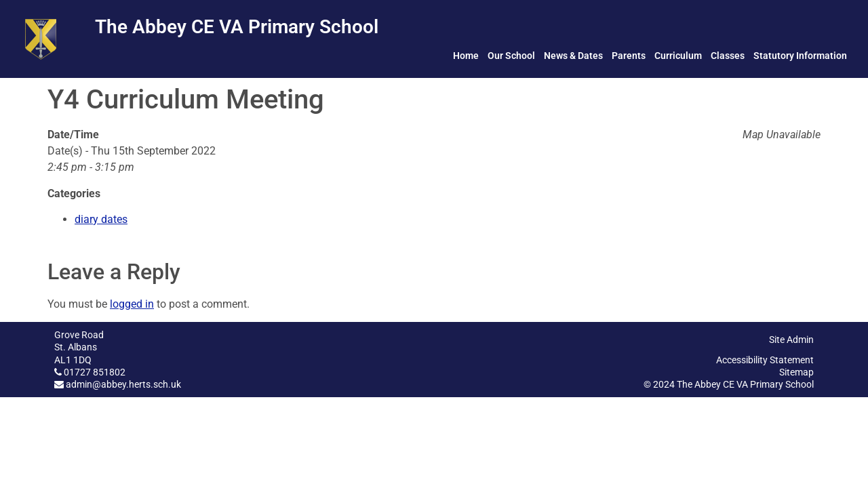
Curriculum (678, 56)
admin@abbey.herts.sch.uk (123, 384)
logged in (132, 304)
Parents (629, 56)
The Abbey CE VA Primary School (237, 27)
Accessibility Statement (765, 360)
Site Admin (791, 340)
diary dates (101, 219)
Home (466, 56)
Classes (728, 56)
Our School (511, 56)
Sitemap (796, 372)
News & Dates (573, 56)
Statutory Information (800, 56)
